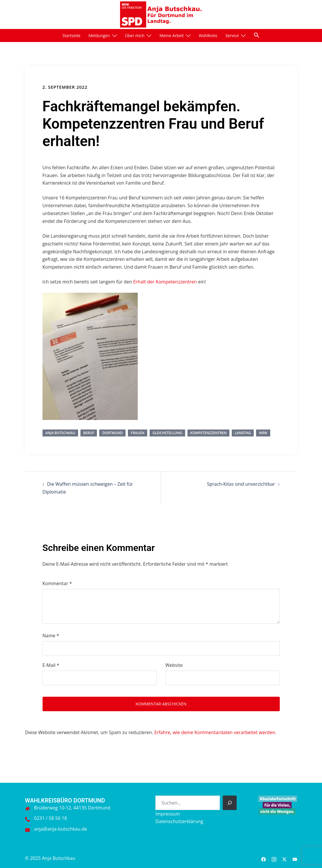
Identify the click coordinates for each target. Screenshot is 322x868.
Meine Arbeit (172, 36)
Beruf (89, 433)
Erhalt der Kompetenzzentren (165, 282)
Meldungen (99, 36)
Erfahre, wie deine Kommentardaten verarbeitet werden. (215, 732)
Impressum (168, 814)
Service (232, 36)
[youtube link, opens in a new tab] (295, 858)
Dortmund (112, 433)
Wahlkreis (208, 36)
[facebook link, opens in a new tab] (264, 858)
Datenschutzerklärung (179, 821)
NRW (263, 433)
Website (174, 665)
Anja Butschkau (60, 433)
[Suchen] (230, 803)
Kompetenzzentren (209, 433)
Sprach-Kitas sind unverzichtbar (241, 484)
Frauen (138, 433)
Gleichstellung (167, 433)
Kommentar (57, 583)
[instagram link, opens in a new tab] (274, 858)
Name (51, 636)
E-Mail (51, 665)
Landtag (243, 433)
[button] (257, 35)
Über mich (135, 36)
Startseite (71, 36)
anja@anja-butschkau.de (61, 829)
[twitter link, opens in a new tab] (284, 858)
